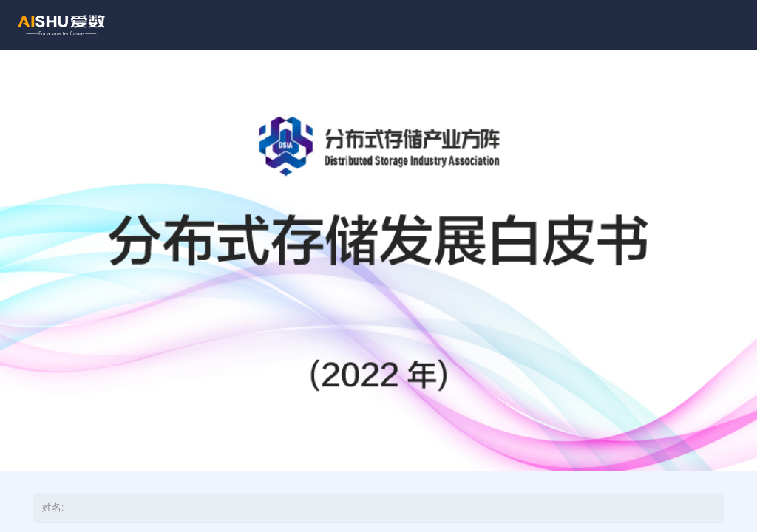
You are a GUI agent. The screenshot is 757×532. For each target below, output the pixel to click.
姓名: (53, 507)
